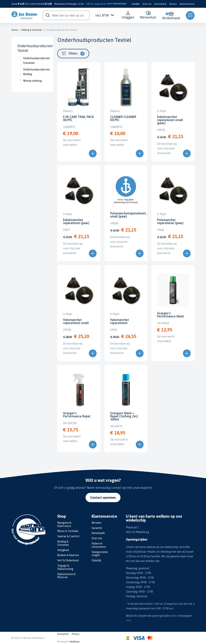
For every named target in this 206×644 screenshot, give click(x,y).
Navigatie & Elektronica (64, 524)
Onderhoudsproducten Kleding (35, 72)
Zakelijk (135, 4)
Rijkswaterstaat (119, 4)
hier (128, 620)
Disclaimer (63, 634)
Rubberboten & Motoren (66, 576)
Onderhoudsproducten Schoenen (35, 61)
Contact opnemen (103, 498)
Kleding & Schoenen (32, 30)
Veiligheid (63, 550)
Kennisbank (160, 4)
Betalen (96, 523)
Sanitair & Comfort (68, 536)
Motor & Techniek (68, 531)
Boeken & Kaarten (68, 555)
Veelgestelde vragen (100, 554)
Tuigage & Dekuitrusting (65, 567)
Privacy (76, 634)
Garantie (97, 528)
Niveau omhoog (32, 81)
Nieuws (173, 4)
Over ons (147, 4)
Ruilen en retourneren (99, 545)
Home (15, 30)
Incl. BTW (105, 15)
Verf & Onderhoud (68, 560)
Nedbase (75, 642)
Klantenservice (187, 4)
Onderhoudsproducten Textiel (61, 30)
